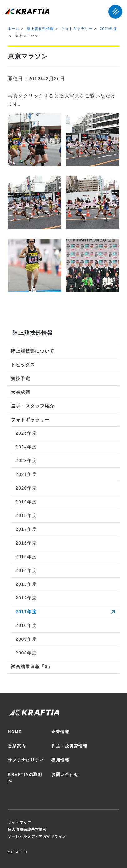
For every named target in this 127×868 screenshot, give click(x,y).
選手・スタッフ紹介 (33, 406)
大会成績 (21, 392)
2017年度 (26, 529)
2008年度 (26, 653)
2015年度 (26, 557)
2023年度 (26, 461)
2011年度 (108, 29)
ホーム (14, 29)
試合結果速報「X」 (32, 667)
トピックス (23, 365)
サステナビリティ (26, 760)
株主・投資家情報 (69, 746)
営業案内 (17, 746)
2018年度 (26, 515)
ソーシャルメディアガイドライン (37, 836)
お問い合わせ (65, 774)
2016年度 (26, 543)
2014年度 (26, 570)
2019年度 (26, 502)
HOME (15, 732)
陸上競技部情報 (40, 29)
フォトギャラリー (77, 29)
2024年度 (26, 447)
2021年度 (26, 474)
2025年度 (26, 433)
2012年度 (26, 598)
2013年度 (26, 584)
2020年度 (26, 488)
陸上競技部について (33, 351)
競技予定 (21, 378)
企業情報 (60, 732)
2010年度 (26, 625)
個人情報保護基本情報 (27, 829)
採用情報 (60, 760)
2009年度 (26, 639)
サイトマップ (19, 822)
